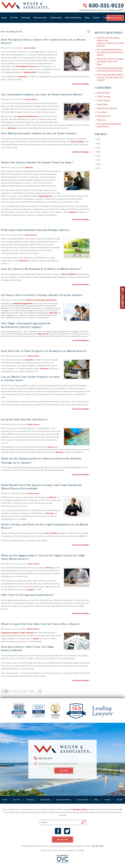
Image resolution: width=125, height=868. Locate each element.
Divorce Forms (115, 18)
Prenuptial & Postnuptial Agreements (41, 300)
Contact (96, 18)
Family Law (102, 104)
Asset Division (30, 48)
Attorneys (26, 18)
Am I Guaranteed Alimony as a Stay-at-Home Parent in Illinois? (110, 52)
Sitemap (81, 850)
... (36, 691)
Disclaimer (70, 850)
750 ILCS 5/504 (77, 142)
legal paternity (45, 196)
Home (4, 18)
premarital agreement (23, 303)
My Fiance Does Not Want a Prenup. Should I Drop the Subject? (110, 77)
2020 (98, 164)
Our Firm (14, 18)
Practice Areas (40, 18)
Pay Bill (106, 18)
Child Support (104, 101)
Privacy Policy (58, 850)
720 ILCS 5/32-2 (52, 533)
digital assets (30, 72)
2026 (98, 139)
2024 (98, 148)
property (29, 360)
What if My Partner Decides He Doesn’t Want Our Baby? (110, 62)
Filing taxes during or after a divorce (18, 633)
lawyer (72, 212)
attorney (23, 77)
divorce (51, 447)
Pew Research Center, (26, 66)
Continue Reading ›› (81, 84)
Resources (45, 850)
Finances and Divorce (107, 108)
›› (40, 691)
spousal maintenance (28, 116)
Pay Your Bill (62, 840)
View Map (64, 771)
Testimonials (56, 18)
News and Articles (73, 18)
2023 (98, 152)
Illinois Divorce (31, 99)
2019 (97, 168)
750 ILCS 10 (43, 334)
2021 (97, 160)
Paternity (29, 167)
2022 (98, 156)
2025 (97, 143)
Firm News (102, 112)
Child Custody (104, 97)
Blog (87, 18)
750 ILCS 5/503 (68, 274)
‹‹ (3, 691)
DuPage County (80, 809)
